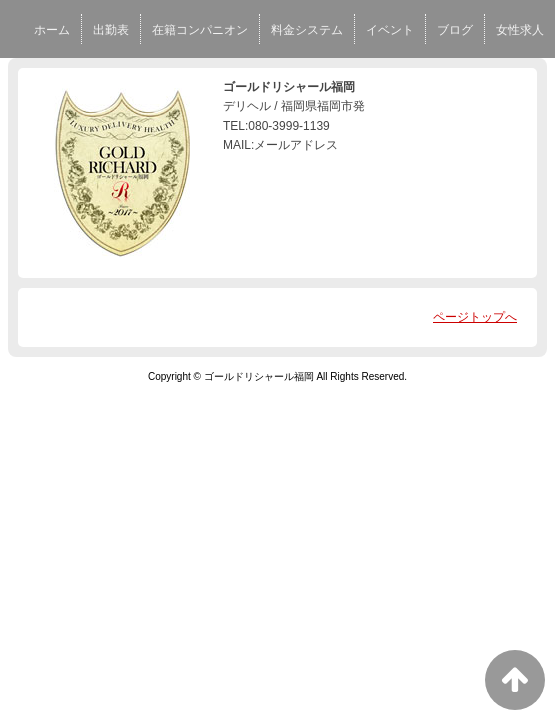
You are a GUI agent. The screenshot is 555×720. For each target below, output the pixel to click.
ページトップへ (475, 317)
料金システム (307, 30)
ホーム (52, 30)
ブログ (455, 30)
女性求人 (520, 30)
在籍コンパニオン (200, 30)
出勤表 (111, 30)
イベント (390, 30)
